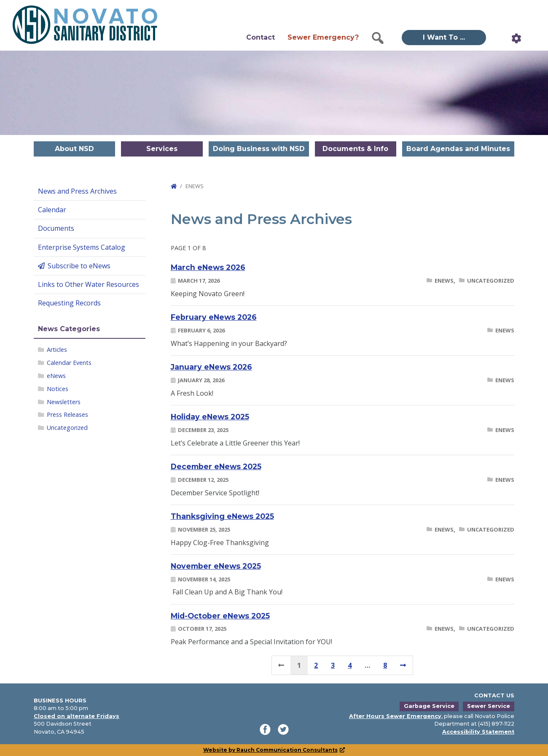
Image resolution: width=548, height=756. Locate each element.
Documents (56, 228)
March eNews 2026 (208, 267)
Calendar (52, 210)
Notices (58, 389)
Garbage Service (429, 706)
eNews (56, 376)
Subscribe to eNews (79, 266)
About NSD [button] (74, 149)
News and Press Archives (77, 191)
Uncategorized (67, 428)
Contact (261, 37)
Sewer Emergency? (323, 37)
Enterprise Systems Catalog (82, 247)
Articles (57, 350)
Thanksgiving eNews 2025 (222, 516)
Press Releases (67, 414)
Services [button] (162, 149)
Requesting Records (69, 303)
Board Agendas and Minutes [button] (458, 149)
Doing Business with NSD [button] (259, 149)
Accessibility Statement (478, 732)
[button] (378, 38)
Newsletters (64, 402)
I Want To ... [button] (444, 37)
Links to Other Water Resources (89, 284)
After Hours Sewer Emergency (395, 716)
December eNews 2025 (216, 466)
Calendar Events (69, 363)
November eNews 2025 (216, 566)
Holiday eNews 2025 (210, 417)
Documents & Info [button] (355, 149)
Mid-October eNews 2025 (220, 616)
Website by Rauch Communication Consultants (274, 750)
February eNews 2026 (214, 317)
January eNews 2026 (211, 367)
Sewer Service (489, 706)
